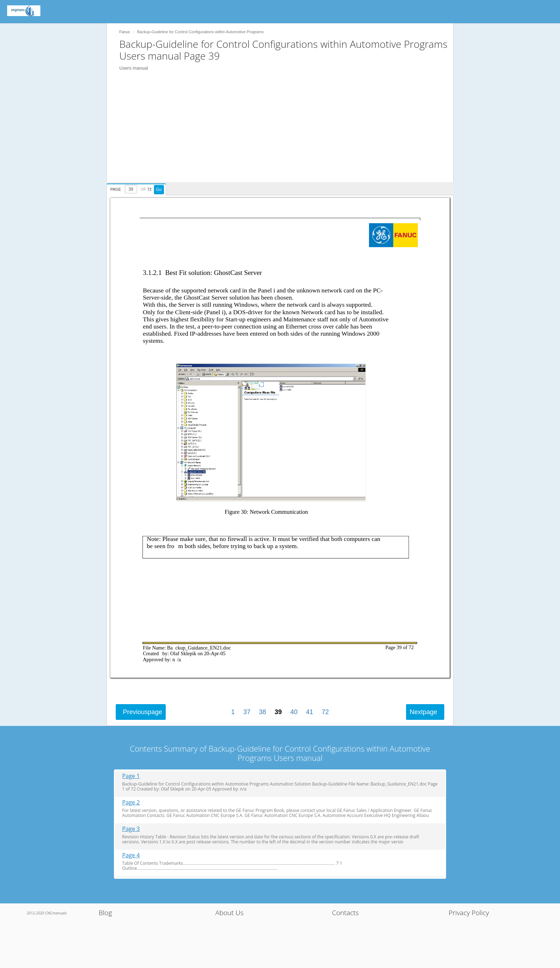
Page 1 (131, 776)
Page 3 (131, 829)
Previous (142, 712)
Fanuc (125, 32)
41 (310, 712)
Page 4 (131, 855)
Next (423, 712)
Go (159, 190)
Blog (105, 913)
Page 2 (131, 803)
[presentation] (137, 188)
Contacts (346, 913)
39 (278, 712)
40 (294, 712)
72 (325, 712)
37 (247, 712)
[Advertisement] (284, 132)
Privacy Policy (469, 913)
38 (262, 712)
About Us (229, 913)
